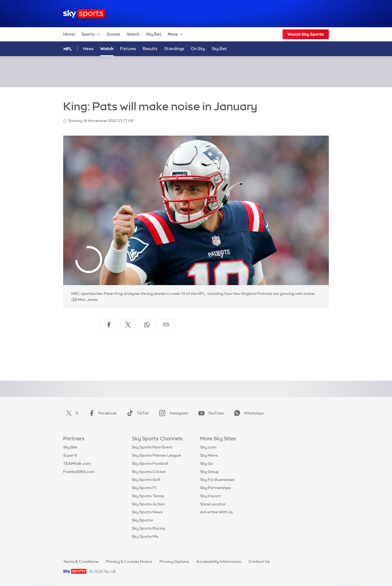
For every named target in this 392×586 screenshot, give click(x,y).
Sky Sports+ (143, 520)
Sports (91, 34)
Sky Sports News (147, 512)
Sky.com (208, 447)
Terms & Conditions (81, 561)
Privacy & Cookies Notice (129, 561)
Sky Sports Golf (146, 480)
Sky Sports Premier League (156, 455)
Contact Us (259, 561)
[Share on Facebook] (109, 325)
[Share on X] (128, 325)
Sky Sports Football (150, 463)
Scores (114, 34)
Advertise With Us (216, 512)
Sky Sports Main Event (152, 447)
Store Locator (213, 504)
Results (150, 49)
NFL (68, 49)
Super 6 (70, 455)
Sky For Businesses (217, 480)
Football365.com (79, 472)
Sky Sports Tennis (148, 496)
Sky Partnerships (215, 488)
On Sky (198, 49)
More (175, 34)
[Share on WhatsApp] (147, 325)
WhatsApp (248, 413)
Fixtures (128, 49)
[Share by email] (166, 325)
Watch (133, 34)
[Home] (84, 14)
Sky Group (209, 472)
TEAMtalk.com (77, 463)
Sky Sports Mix (145, 536)
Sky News (209, 455)
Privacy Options (174, 561)
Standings (174, 49)
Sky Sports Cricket (149, 472)
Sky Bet (154, 34)
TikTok (137, 413)
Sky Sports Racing (148, 528)
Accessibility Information (219, 561)
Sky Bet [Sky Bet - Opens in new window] (219, 49)
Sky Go (207, 463)
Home (69, 34)
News (88, 49)
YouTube (210, 413)
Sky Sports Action (148, 504)
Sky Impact (210, 496)
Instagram (172, 413)
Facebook (102, 413)
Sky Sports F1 (144, 488)
